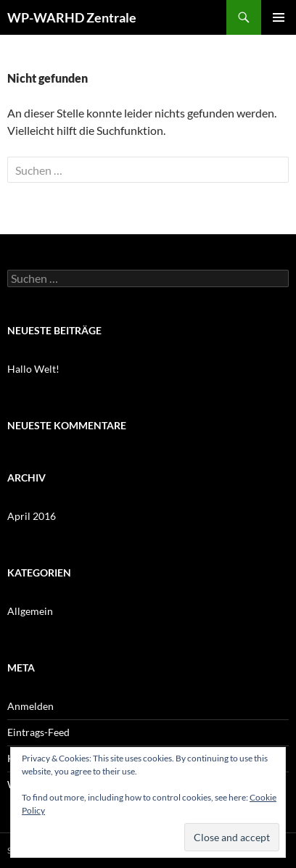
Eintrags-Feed (38, 732)
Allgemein (30, 611)
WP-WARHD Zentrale (72, 17)
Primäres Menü (279, 17)
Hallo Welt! (33, 369)
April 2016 (32, 516)
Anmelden (30, 706)
